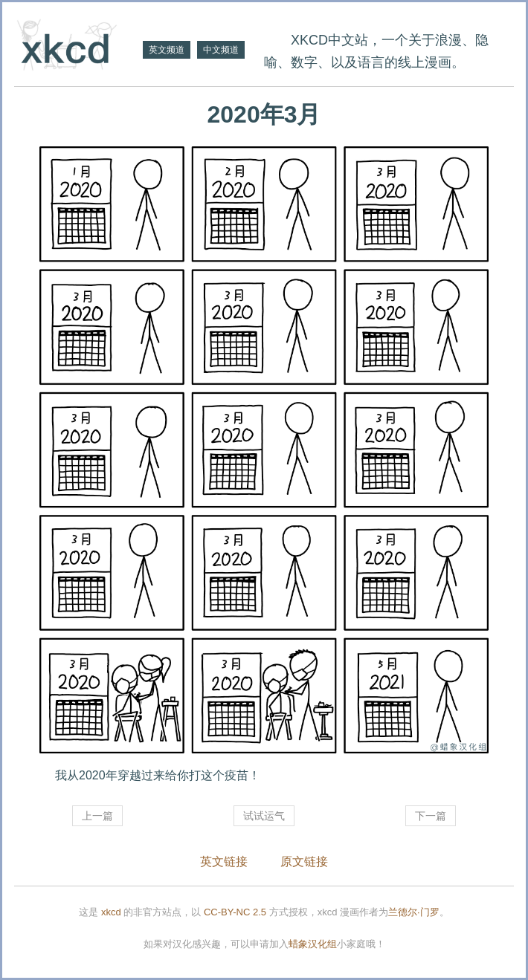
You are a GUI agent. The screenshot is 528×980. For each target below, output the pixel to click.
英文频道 (167, 50)
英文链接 (224, 861)
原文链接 (304, 861)
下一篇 (431, 816)
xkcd (111, 912)
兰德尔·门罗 (414, 912)
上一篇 (97, 816)
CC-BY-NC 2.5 (235, 912)
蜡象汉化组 (313, 944)
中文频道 (221, 50)
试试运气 (264, 816)
